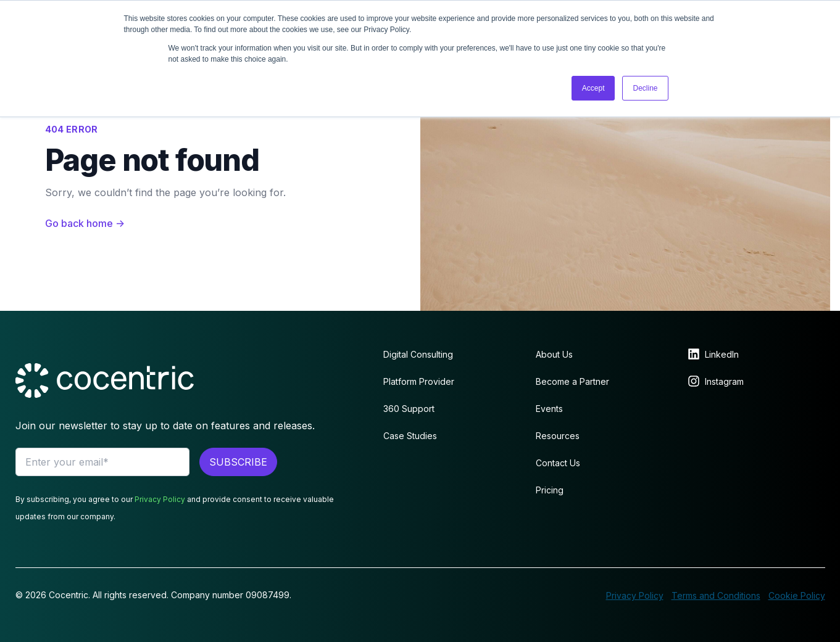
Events (549, 409)
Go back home (85, 223)
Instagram (724, 381)
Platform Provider (419, 381)
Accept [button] (593, 88)
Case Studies (410, 436)
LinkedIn (722, 354)
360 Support (409, 409)
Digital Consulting (418, 354)
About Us (554, 354)
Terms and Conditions (716, 595)
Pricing (550, 490)
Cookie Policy (797, 595)
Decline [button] (645, 88)
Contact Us (558, 463)
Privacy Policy (160, 499)
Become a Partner (572, 381)
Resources (558, 436)
